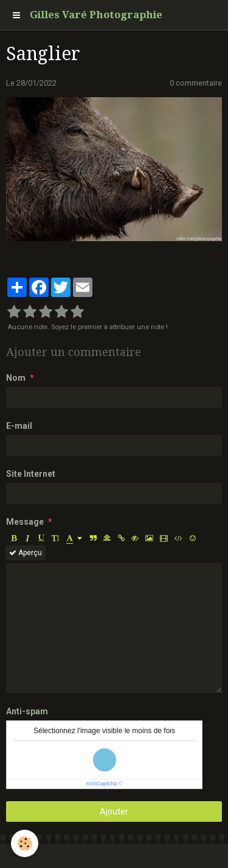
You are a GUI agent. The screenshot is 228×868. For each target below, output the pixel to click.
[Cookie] (25, 843)
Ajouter (114, 812)
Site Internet (31, 474)
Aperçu (26, 553)
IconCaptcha (102, 784)
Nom (16, 378)
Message (25, 522)
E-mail (19, 426)
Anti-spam (27, 711)
